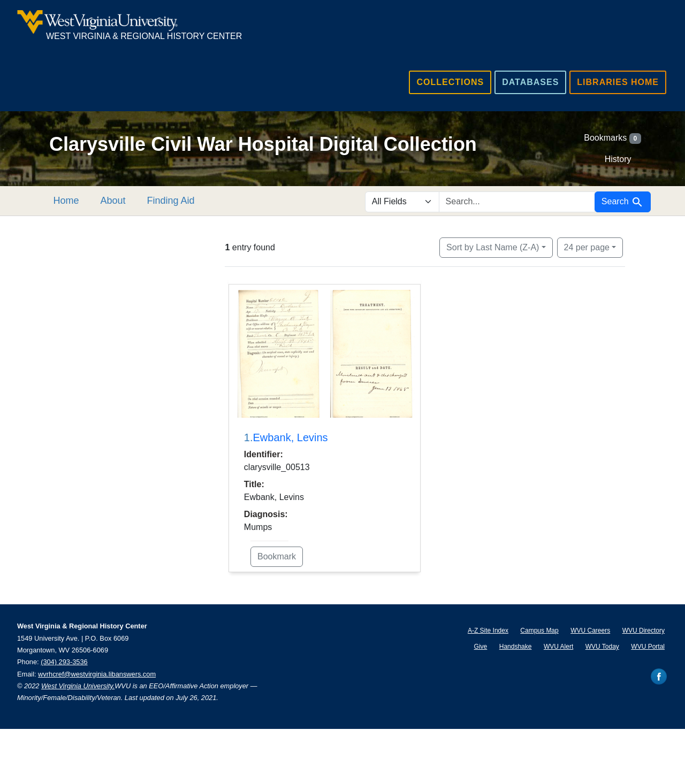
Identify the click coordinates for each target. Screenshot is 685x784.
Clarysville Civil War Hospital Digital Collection (263, 144)
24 (587, 246)
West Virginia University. (78, 686)
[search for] (517, 202)
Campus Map (539, 631)
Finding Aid (184, 201)
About (126, 201)
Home (79, 201)
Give (481, 647)
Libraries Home (618, 82)
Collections (450, 82)
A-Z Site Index (488, 631)
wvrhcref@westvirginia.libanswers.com (97, 674)
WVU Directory (644, 631)
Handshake (516, 647)
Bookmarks (612, 139)
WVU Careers (590, 631)
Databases (530, 82)
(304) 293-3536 (64, 662)
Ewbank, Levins (291, 437)
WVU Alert (558, 647)
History (618, 159)
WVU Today (602, 647)
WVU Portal (648, 647)
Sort (493, 247)
